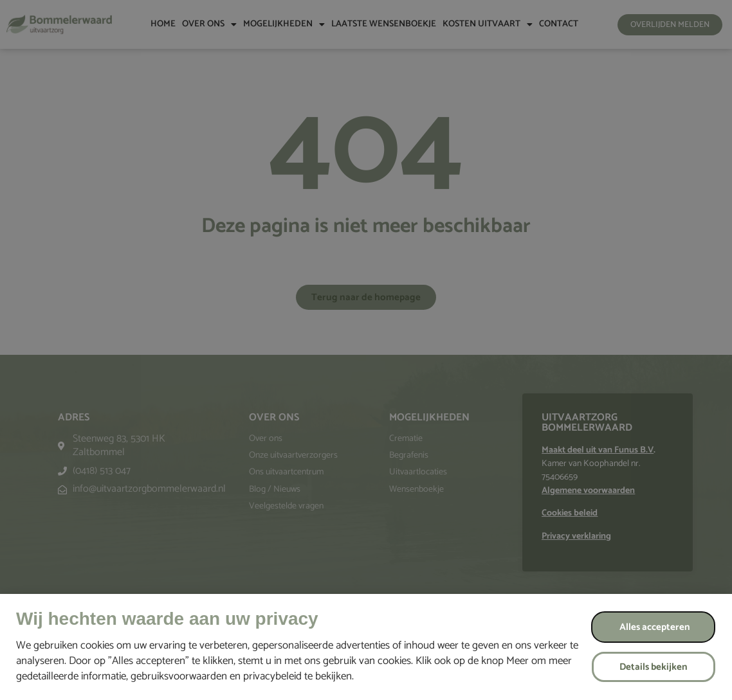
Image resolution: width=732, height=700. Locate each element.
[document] (366, 350)
